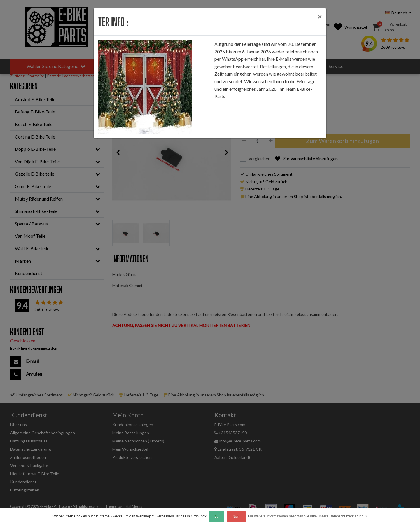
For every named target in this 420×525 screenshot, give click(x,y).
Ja (217, 517)
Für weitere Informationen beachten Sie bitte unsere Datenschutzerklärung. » (308, 516)
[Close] (320, 17)
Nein (236, 517)
